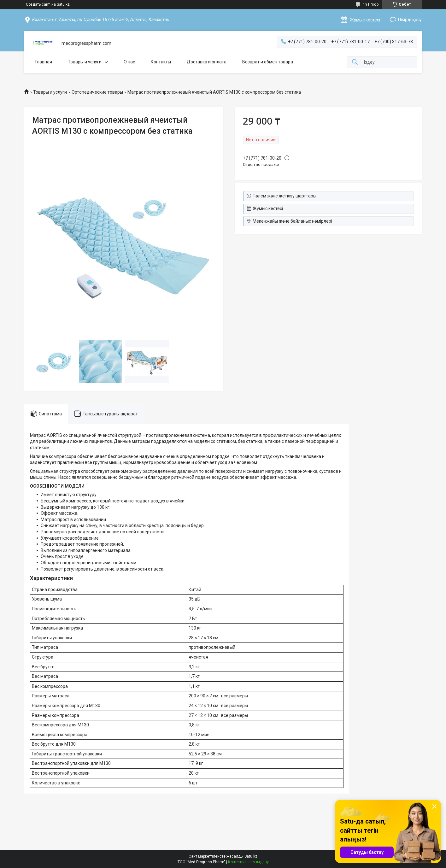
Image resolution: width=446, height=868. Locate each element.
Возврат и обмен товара (268, 62)
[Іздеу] (355, 62)
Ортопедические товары (97, 92)
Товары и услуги (85, 62)
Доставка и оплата (207, 62)
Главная (44, 62)
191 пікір (371, 4)
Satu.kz (251, 856)
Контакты (161, 62)
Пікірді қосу (410, 20)
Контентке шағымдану (248, 862)
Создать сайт (38, 4)
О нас (129, 62)
